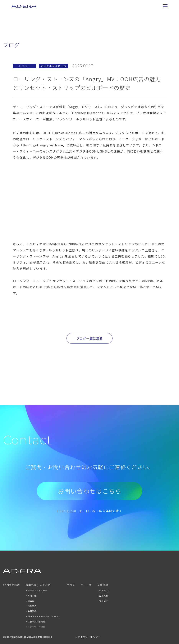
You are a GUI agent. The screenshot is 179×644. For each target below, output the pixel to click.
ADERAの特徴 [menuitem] (11, 585)
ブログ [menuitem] (71, 585)
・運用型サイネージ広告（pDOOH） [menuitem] (43, 616)
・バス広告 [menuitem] (31, 606)
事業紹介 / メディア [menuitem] (38, 585)
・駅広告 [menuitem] (30, 601)
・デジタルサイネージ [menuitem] (36, 590)
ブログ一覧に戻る (89, 338)
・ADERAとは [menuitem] (104, 590)
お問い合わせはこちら (90, 491)
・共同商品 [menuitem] (31, 611)
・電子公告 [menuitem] (103, 601)
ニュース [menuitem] (86, 585)
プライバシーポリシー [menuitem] (88, 637)
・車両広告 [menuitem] (31, 596)
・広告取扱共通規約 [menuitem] (35, 621)
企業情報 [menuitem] (103, 585)
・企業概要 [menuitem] (103, 596)
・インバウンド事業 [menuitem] (35, 627)
